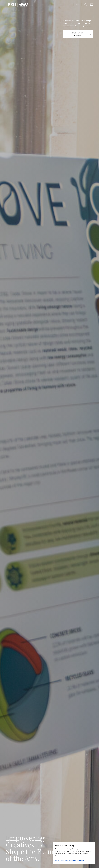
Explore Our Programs (81, 34)
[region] (74, 853)
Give (77, 4)
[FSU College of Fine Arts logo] (18, 5)
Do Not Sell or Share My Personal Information (70, 860)
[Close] (93, 844)
